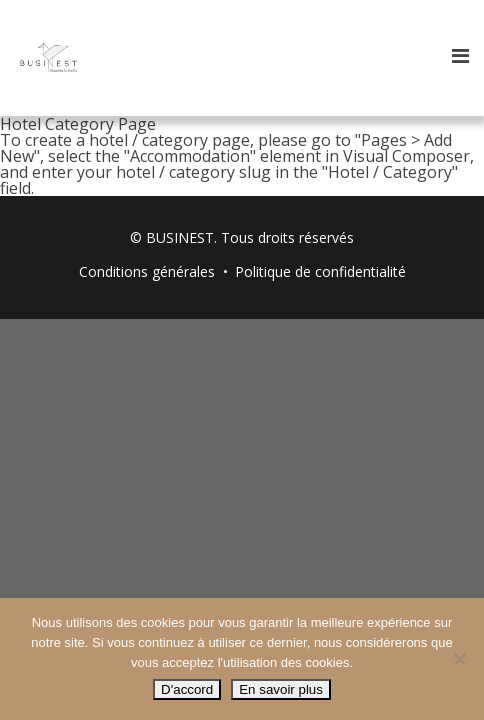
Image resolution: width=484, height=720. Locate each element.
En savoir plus (281, 689)
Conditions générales (147, 271)
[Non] (459, 659)
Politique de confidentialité (320, 271)
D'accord (187, 689)
